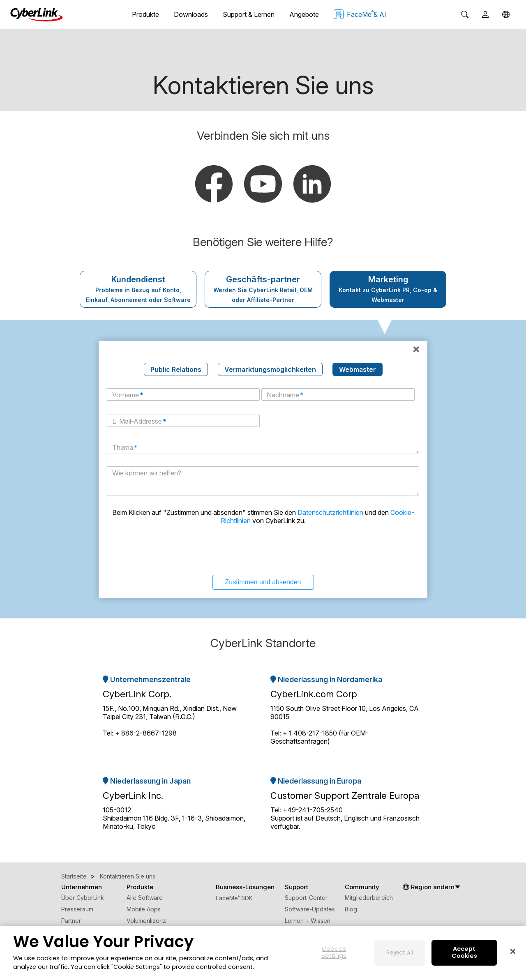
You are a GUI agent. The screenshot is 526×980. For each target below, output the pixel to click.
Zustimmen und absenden (263, 582)
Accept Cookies (464, 953)
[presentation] (263, 549)
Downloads (191, 14)
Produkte (145, 14)
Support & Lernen (249, 14)
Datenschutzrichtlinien (330, 512)
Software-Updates (310, 909)
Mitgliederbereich (369, 898)
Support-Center (306, 898)
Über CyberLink (83, 898)
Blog (351, 909)
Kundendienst (138, 289)
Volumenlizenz (146, 921)
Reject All (400, 952)
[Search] (465, 14)
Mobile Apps (144, 909)
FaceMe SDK (234, 898)
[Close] (513, 952)
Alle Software (145, 898)
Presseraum (77, 909)
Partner (71, 921)
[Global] (506, 14)
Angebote (304, 14)
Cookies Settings (334, 953)
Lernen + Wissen (308, 921)
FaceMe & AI (360, 14)
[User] (485, 14)
